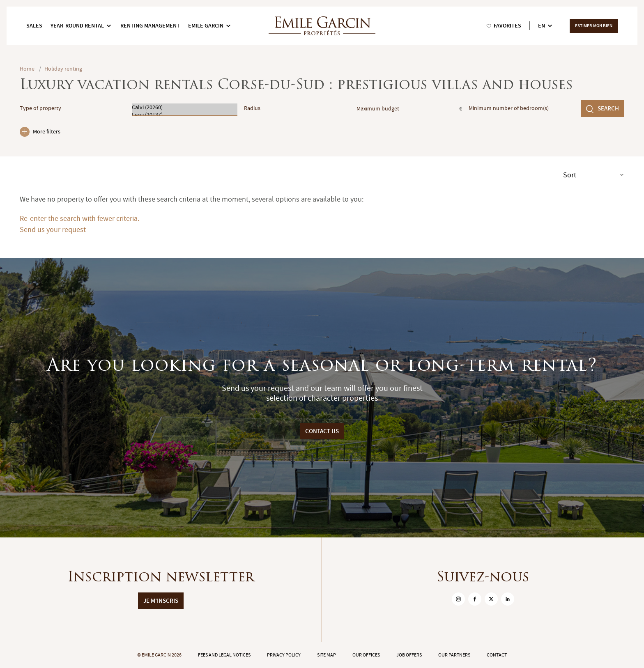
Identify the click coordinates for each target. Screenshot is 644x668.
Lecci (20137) (185, 115)
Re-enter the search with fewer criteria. (79, 219)
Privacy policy (284, 655)
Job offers (409, 655)
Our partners (454, 655)
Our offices (366, 655)
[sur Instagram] (458, 599)
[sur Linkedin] (508, 599)
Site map (327, 655)
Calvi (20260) (185, 107)
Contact (497, 655)
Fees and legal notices (224, 655)
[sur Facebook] (475, 599)
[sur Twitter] (491, 599)
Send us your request (53, 230)
